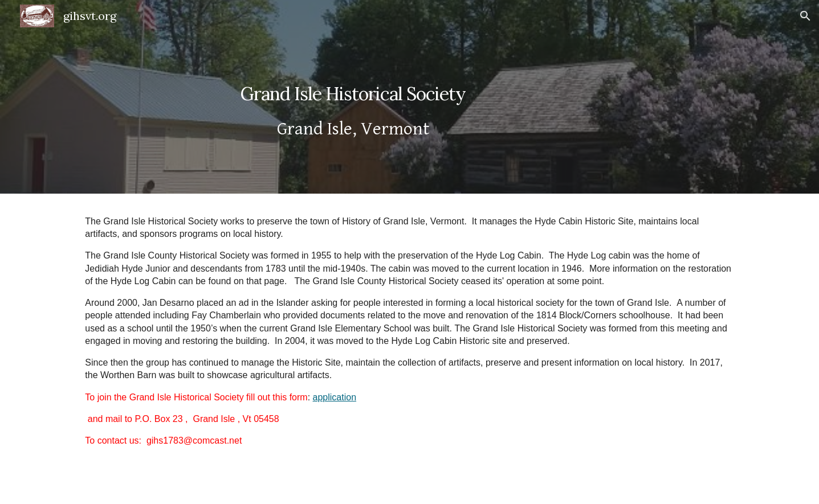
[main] (353, 97)
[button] (805, 16)
